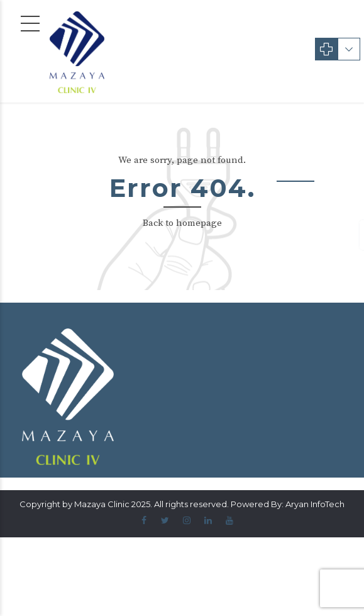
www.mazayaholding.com (248, 283)
